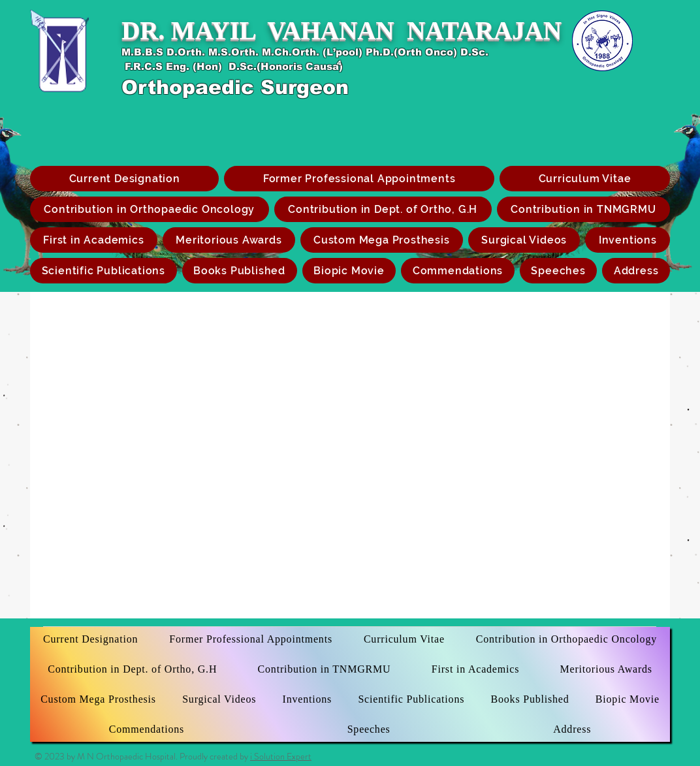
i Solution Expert (281, 756)
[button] (382, 240)
